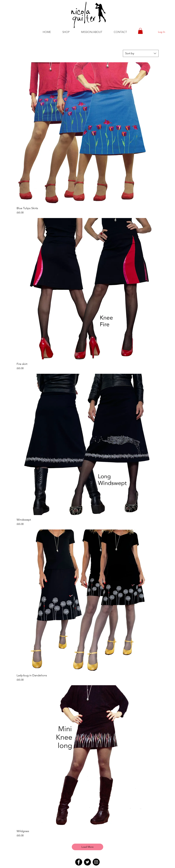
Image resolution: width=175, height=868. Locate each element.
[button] (66, 32)
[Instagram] (96, 862)
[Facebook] (79, 862)
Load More (87, 847)
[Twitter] (87, 862)
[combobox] (141, 53)
